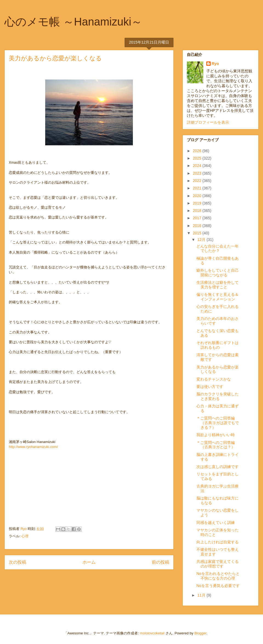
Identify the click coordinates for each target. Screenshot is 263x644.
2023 (198, 173)
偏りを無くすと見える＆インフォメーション (218, 297)
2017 (198, 218)
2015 (198, 233)
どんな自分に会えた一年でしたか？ (218, 249)
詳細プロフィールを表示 (208, 122)
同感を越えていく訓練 (216, 523)
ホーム (89, 562)
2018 (198, 211)
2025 (198, 158)
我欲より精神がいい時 (216, 435)
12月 (202, 240)
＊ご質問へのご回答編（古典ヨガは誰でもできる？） (218, 423)
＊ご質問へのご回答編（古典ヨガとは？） (216, 445)
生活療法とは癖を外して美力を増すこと (218, 285)
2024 (198, 166)
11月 (202, 595)
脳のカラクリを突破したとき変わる (218, 396)
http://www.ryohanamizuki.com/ (33, 447)
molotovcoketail (152, 633)
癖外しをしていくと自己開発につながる (218, 273)
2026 (198, 151)
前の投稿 (161, 562)
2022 (198, 181)
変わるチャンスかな (214, 379)
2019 (198, 203)
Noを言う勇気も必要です (218, 586)
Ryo (215, 64)
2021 (198, 188)
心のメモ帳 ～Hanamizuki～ (73, 22)
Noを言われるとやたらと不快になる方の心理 (218, 576)
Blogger (200, 633)
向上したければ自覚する (218, 542)
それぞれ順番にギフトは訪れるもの (218, 345)
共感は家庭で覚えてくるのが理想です (218, 564)
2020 (198, 196)
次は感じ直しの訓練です (218, 467)
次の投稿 (18, 562)
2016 (198, 226)
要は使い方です (210, 387)
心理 (25, 536)
